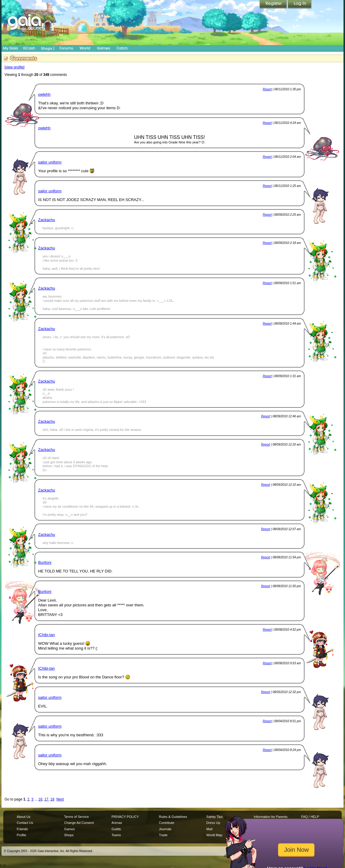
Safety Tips (215, 817)
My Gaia (10, 48)
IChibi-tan (46, 635)
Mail (209, 829)
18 (52, 799)
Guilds (116, 829)
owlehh (44, 94)
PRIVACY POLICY (125, 817)
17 (46, 799)
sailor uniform (50, 162)
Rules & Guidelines (173, 817)
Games (103, 48)
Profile (21, 835)
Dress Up (213, 823)
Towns (116, 835)
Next (60, 799)
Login (300, 5)
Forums (66, 48)
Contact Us (25, 823)
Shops (48, 48)
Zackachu (46, 220)
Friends (22, 829)
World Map (214, 835)
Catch (122, 48)
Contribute (167, 823)
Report (267, 89)
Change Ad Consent (79, 823)
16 (40, 799)
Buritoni (45, 562)
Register (274, 5)
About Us (24, 817)
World (85, 48)
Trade (163, 835)
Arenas (117, 823)
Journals (165, 829)
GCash (29, 48)
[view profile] (15, 67)
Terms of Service (76, 817)
